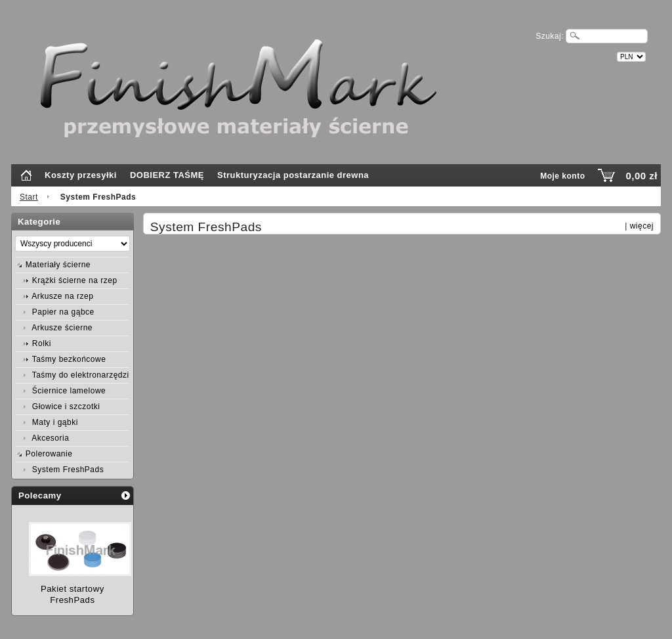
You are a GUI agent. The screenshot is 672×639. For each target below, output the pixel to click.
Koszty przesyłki (81, 175)
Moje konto (562, 176)
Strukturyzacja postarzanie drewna (293, 175)
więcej (642, 226)
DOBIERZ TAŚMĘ (167, 175)
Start (29, 197)
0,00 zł (641, 176)
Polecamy (40, 496)
